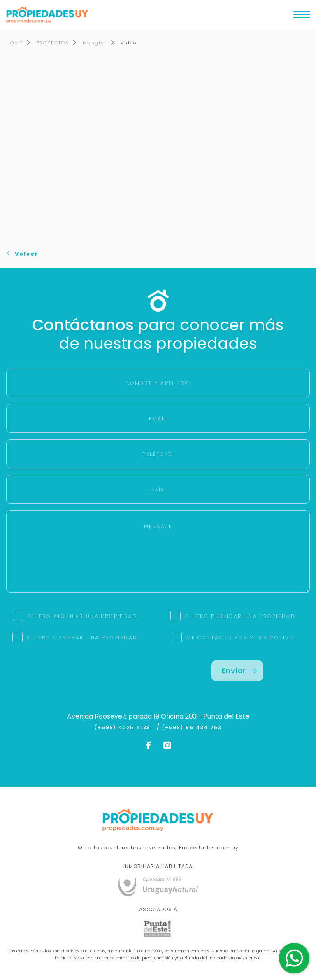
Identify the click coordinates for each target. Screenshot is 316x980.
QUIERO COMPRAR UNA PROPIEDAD (82, 638)
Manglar (95, 43)
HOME (14, 43)
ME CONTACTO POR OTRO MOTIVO (240, 638)
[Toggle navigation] (302, 16)
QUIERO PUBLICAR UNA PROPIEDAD (240, 616)
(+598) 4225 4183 (124, 728)
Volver (22, 254)
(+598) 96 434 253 (192, 728)
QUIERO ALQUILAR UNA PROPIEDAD (82, 616)
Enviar (239, 671)
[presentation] (79, 677)
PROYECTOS (53, 43)
